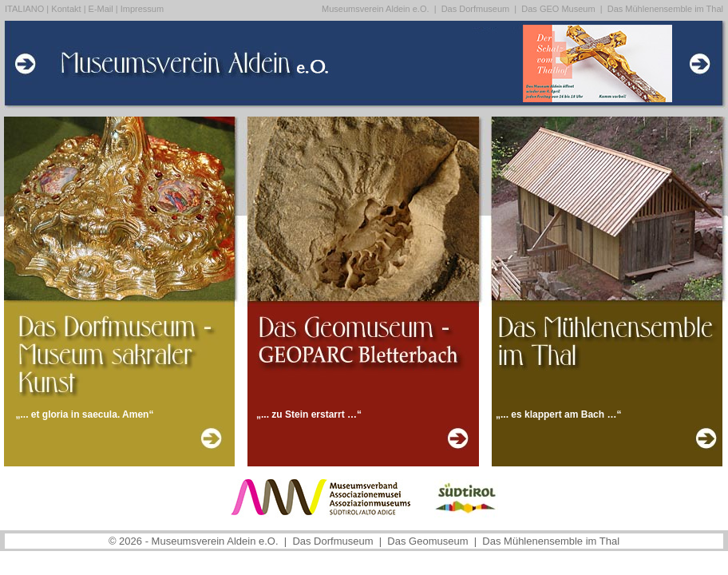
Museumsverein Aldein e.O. (376, 9)
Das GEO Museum (559, 9)
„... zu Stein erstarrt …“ (309, 414)
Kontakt (66, 9)
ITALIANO (24, 9)
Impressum (142, 9)
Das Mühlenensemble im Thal (665, 9)
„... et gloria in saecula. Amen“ (85, 414)
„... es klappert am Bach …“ (558, 414)
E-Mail (101, 9)
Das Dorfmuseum (477, 9)
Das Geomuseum (429, 541)
